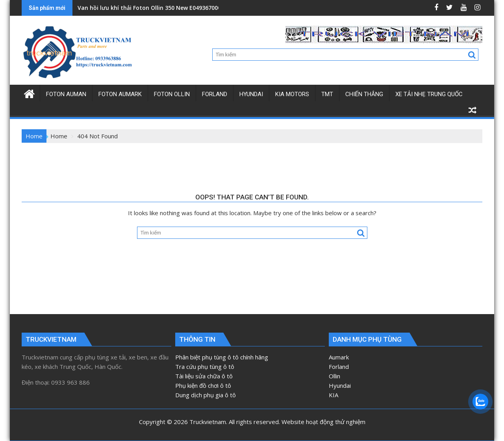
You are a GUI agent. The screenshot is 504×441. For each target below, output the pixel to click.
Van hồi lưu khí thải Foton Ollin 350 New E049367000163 (154, 8)
